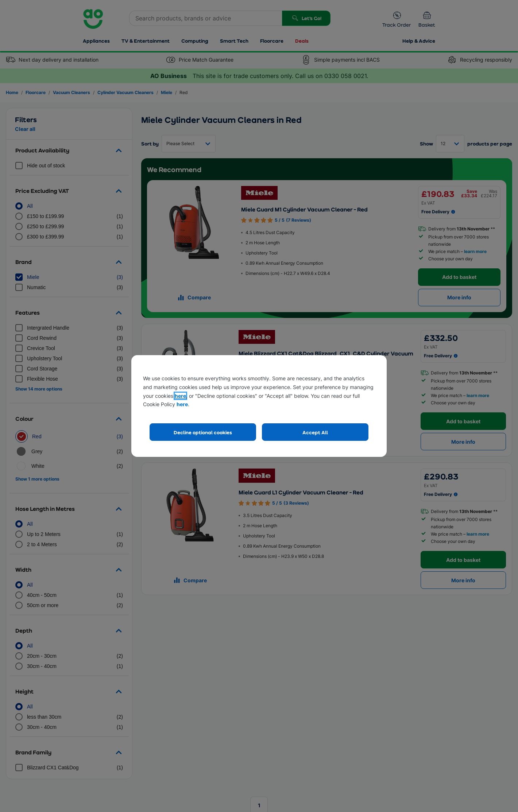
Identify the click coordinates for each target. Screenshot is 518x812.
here (180, 396)
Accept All (315, 432)
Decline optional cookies (203, 432)
